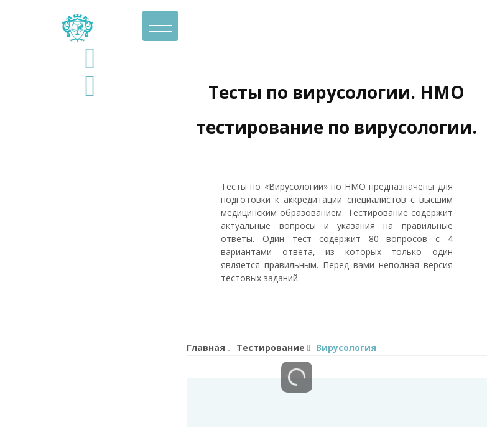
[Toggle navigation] (160, 26)
